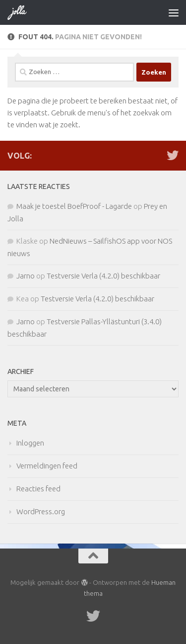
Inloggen (30, 443)
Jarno (26, 276)
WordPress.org (41, 511)
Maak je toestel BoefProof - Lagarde (74, 206)
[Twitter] (173, 155)
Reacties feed (38, 489)
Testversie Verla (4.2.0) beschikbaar (103, 276)
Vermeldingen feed (47, 466)
